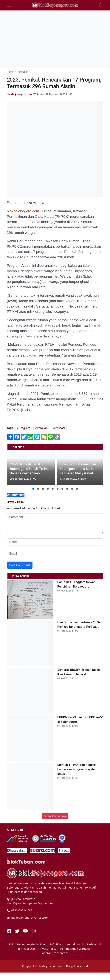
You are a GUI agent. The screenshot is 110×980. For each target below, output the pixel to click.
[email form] (55, 554)
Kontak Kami (75, 944)
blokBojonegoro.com (19, 94)
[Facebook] (10, 931)
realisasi (60, 428)
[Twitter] (18, 931)
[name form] (55, 542)
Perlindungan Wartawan (76, 949)
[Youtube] (26, 931)
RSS (11, 944)
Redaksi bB (94, 944)
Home (10, 72)
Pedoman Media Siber (32, 944)
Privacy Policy (48, 949)
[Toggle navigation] (101, 5)
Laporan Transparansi (55, 953)
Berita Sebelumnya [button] (55, 816)
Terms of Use (26, 949)
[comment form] (55, 524)
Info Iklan (56, 944)
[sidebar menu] (9, 5)
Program (25, 428)
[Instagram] (34, 931)
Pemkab (42, 428)
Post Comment (20, 565)
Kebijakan (23, 72)
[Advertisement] (55, 39)
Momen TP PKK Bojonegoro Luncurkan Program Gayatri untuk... (77, 769)
